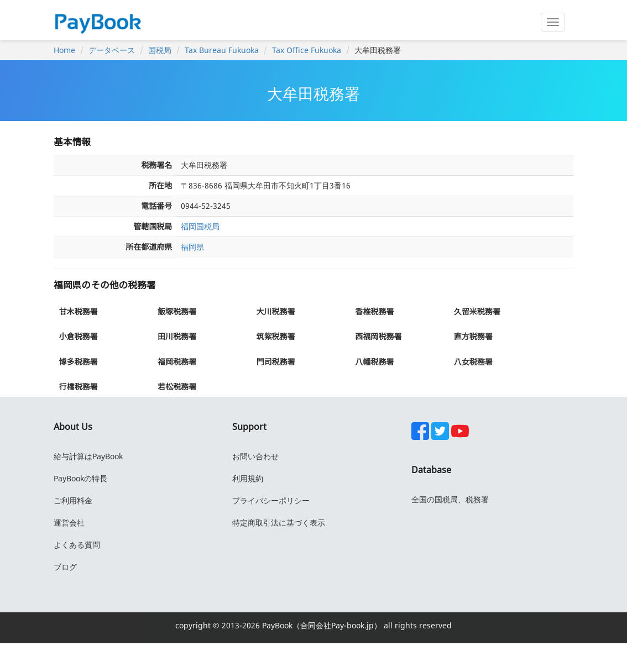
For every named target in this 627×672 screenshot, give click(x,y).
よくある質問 (77, 545)
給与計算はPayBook (88, 456)
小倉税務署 (78, 336)
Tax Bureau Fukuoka (222, 50)
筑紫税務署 (276, 336)
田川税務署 (177, 336)
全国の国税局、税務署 (450, 499)
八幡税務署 (374, 362)
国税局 (160, 50)
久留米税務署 (477, 311)
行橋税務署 (78, 387)
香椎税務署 (374, 311)
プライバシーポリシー (271, 500)
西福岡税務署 (378, 336)
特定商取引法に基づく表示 (279, 523)
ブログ (65, 567)
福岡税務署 (177, 362)
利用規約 (248, 478)
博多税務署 (78, 362)
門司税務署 (276, 362)
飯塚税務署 (177, 311)
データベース (112, 50)
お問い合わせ (255, 456)
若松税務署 (177, 387)
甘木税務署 (78, 311)
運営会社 (69, 523)
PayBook (276, 625)
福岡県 (192, 247)
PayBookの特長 (80, 478)
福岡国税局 (200, 226)
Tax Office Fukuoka (307, 50)
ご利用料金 (73, 500)
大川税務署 (276, 311)
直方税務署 (473, 336)
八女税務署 (473, 362)
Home (64, 50)
